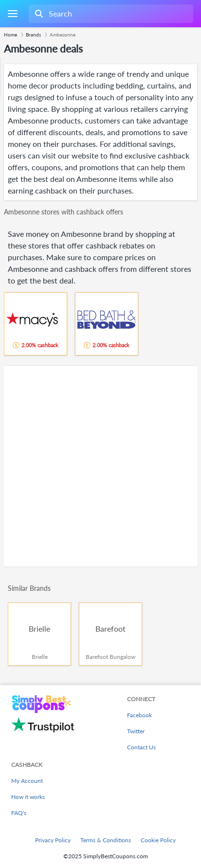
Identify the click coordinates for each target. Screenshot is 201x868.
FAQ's (19, 813)
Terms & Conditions (106, 840)
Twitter (136, 731)
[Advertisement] (100, 466)
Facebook (139, 715)
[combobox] (110, 14)
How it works (28, 797)
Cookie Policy (158, 840)
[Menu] (12, 14)
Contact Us (141, 747)
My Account (27, 781)
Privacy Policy (53, 840)
